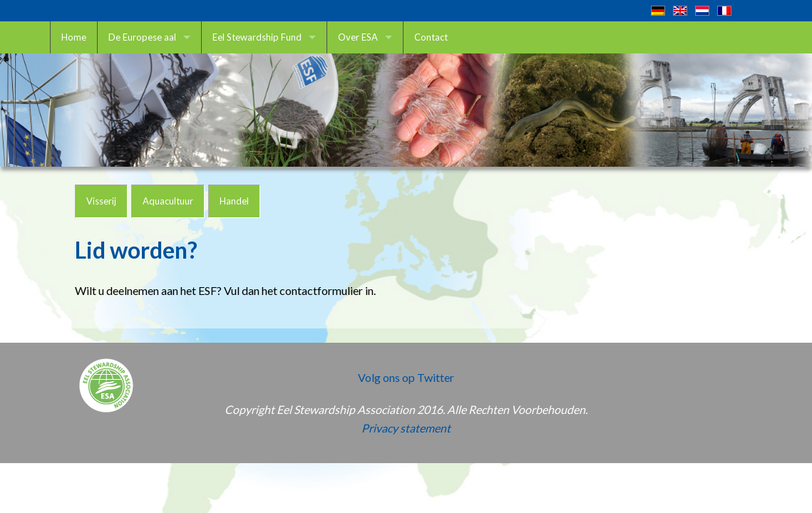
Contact (431, 37)
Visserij (101, 201)
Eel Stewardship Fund (257, 37)
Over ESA (358, 37)
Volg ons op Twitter (406, 377)
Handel (234, 201)
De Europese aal (142, 37)
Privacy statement (406, 428)
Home (74, 37)
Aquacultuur (168, 201)
